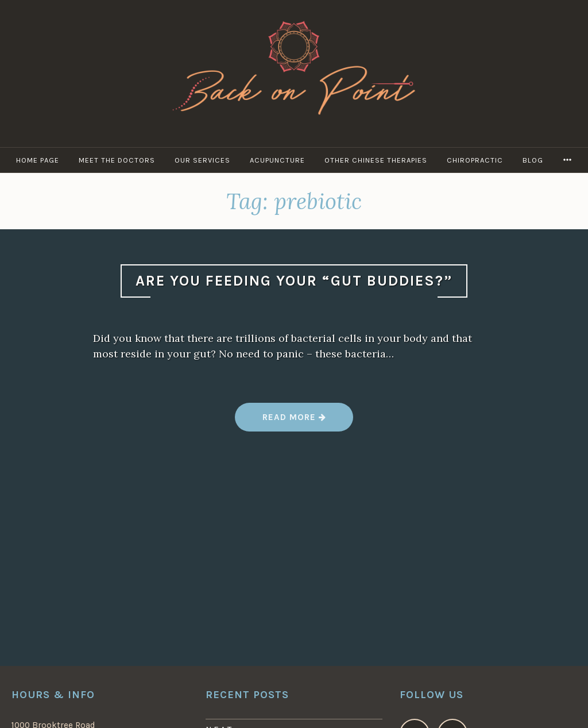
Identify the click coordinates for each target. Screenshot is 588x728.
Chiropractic (475, 160)
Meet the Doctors (117, 160)
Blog (533, 160)
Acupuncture (277, 160)
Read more (294, 421)
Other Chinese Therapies (376, 160)
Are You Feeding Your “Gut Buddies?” (294, 281)
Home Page (38, 160)
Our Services (202, 160)
